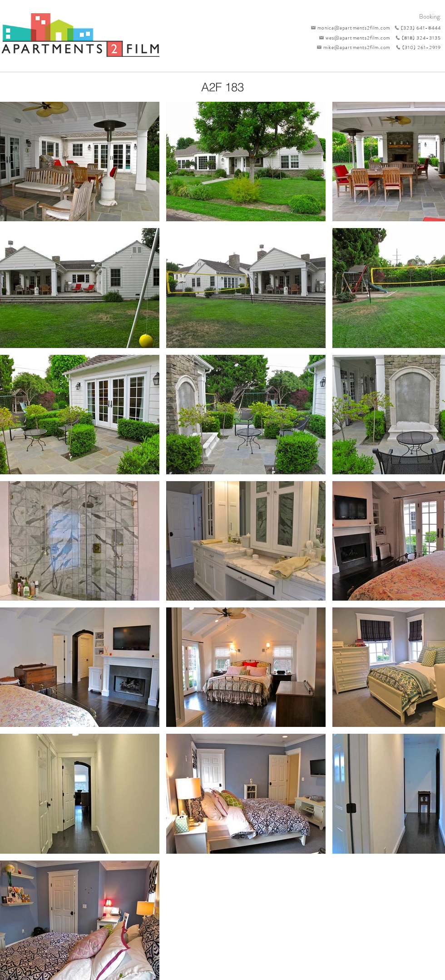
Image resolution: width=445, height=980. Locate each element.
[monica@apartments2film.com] (348, 28)
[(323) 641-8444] (415, 28)
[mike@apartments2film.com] (351, 47)
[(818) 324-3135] (415, 38)
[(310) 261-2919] (415, 47)
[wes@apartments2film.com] (353, 38)
